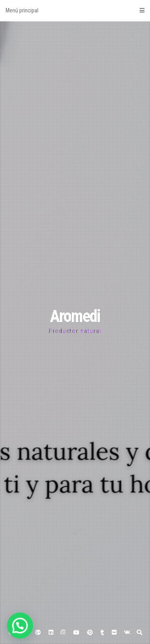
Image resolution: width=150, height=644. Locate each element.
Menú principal (75, 10)
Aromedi (75, 316)
